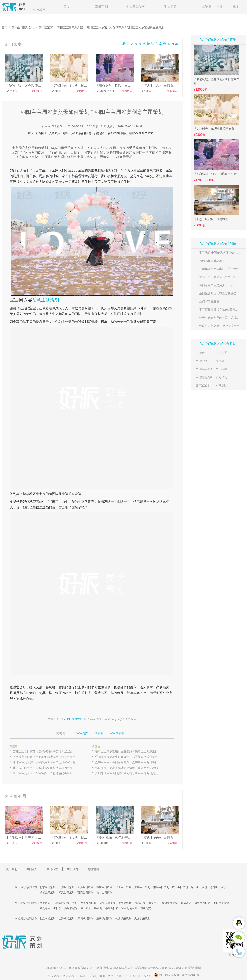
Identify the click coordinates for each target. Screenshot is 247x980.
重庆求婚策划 (104, 919)
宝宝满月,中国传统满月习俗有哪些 (221, 253)
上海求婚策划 (66, 919)
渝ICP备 (139, 976)
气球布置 (140, 903)
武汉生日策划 (66, 893)
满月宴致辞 (71, 908)
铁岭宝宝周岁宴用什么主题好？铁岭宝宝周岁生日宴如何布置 (131, 751)
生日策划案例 (136, 7)
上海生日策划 (66, 887)
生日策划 (205, 7)
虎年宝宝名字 (204, 385)
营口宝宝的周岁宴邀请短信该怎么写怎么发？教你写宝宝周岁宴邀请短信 (131, 768)
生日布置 (170, 7)
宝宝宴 (220, 361)
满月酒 (18, 176)
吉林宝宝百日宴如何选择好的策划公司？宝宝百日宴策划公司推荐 (48, 751)
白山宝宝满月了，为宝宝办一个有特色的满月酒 (43, 773)
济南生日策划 (142, 887)
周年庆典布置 (107, 903)
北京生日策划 (48, 887)
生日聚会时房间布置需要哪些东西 (221, 293)
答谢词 (98, 908)
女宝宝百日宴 (88, 903)
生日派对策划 (101, 968)
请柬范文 (146, 908)
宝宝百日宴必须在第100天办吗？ (220, 310)
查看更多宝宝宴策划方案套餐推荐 (149, 44)
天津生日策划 (85, 887)
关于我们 (12, 869)
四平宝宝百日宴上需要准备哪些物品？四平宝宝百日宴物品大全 (48, 757)
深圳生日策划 (199, 887)
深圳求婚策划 (85, 919)
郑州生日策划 (123, 887)
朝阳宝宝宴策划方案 (70, 27)
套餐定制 (101, 7)
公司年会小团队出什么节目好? (219, 269)
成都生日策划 (48, 893)
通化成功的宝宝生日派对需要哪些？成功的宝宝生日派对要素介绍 (48, 768)
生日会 (57, 908)
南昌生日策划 (161, 887)
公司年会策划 (170, 903)
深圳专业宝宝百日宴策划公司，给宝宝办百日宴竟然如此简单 (131, 773)
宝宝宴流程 (125, 903)
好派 (77, 968)
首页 (67, 7)
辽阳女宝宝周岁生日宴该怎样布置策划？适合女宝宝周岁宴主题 (131, 757)
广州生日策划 (180, 887)
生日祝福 (221, 369)
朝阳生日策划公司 (23, 27)
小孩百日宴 (112, 908)
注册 (219, 6)
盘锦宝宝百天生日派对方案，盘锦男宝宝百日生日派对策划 (131, 762)
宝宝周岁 (82, 733)
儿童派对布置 (61, 903)
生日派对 (201, 361)
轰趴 (75, 903)
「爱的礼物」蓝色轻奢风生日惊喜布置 (217, 81)
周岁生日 (153, 903)
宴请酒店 (186, 903)
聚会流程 (45, 908)
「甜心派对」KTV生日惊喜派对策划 (216, 174)
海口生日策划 (218, 887)
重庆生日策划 (104, 887)
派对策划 (221, 377)
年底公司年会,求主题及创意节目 (220, 326)
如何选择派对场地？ (212, 261)
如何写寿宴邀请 (209, 301)
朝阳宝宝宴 (46, 27)
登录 (235, 6)
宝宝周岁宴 (21, 300)
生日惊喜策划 (221, 903)
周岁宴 (44, 176)
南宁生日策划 (104, 893)
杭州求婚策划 (123, 919)
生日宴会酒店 (204, 377)
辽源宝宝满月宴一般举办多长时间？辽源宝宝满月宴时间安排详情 (48, 762)
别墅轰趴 (221, 385)
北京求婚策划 (48, 919)
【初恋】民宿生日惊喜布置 (211, 219)
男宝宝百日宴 (202, 903)
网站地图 (93, 869)
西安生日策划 (85, 893)
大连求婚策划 (142, 919)
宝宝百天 (45, 903)
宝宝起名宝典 (129, 908)
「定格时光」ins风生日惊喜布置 (214, 129)
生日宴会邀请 (204, 369)
